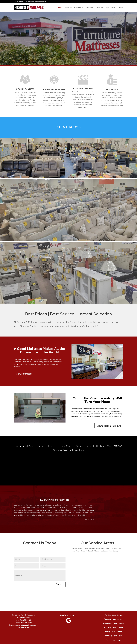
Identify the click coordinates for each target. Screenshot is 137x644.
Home (60, 8)
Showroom (89, 8)
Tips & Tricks (111, 8)
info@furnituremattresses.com (26, 625)
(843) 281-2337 (20, 2)
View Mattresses (24, 374)
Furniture (77, 8)
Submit (60, 584)
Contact (121, 8)
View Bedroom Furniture (109, 426)
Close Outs (100, 8)
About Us (68, 8)
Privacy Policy (23, 628)
